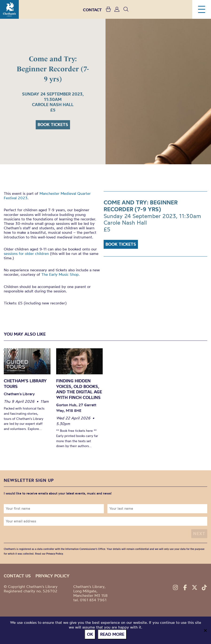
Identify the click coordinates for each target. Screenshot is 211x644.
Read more (112, 634)
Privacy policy (53, 576)
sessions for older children (26, 253)
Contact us (17, 576)
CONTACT (92, 10)
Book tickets (53, 125)
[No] (205, 630)
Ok (90, 634)
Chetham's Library (9, 9)
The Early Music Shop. (61, 274)
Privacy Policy (55, 554)
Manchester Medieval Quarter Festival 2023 (47, 196)
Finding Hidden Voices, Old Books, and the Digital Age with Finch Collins (79, 389)
